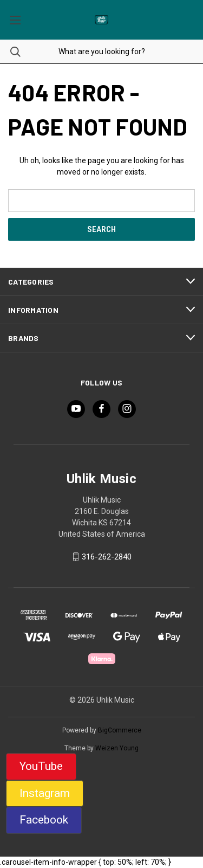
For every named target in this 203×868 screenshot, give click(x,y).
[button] (41, 767)
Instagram (45, 793)
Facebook (44, 820)
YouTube (41, 766)
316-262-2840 (107, 557)
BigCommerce (120, 730)
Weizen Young (117, 748)
